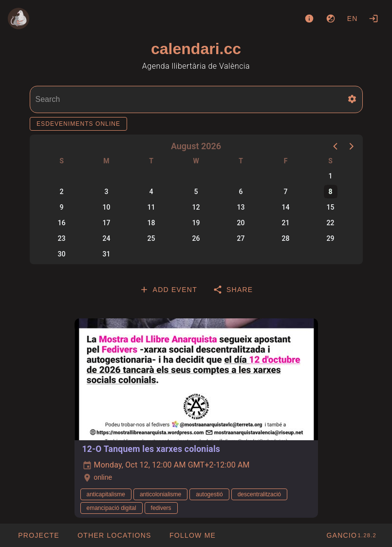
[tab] (168, 290)
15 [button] (331, 207)
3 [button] (107, 192)
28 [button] (286, 238)
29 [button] (331, 238)
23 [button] (62, 238)
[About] (309, 19)
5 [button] (196, 192)
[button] (352, 99)
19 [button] (196, 223)
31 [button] (107, 254)
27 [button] (241, 238)
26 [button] (196, 238)
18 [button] (151, 223)
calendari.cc (196, 49)
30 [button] (62, 254)
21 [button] (286, 223)
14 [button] (286, 207)
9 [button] (62, 207)
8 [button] (330, 192)
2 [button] (62, 192)
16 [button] (62, 223)
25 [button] (151, 238)
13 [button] (241, 207)
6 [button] (241, 192)
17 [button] (107, 223)
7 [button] (286, 192)
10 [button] (107, 207)
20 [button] (241, 223)
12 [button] (196, 207)
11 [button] (151, 207)
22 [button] (331, 223)
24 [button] (107, 238)
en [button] (353, 19)
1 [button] (331, 176)
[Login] (373, 19)
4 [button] (151, 192)
